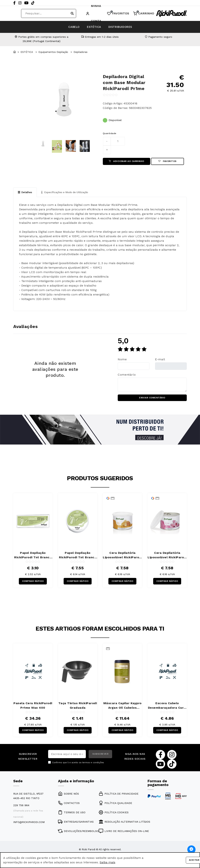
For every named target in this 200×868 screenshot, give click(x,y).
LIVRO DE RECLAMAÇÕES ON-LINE (124, 835)
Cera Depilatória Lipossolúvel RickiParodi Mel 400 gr (122, 557)
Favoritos (167, 162)
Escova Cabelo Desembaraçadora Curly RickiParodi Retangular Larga (167, 709)
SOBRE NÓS (68, 797)
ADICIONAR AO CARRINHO (126, 162)
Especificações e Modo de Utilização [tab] (67, 193)
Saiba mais (107, 862)
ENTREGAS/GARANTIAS (76, 825)
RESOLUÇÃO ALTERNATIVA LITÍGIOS (124, 825)
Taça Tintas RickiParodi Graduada (78, 708)
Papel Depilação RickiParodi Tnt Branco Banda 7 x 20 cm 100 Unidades (33, 557)
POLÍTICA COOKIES (114, 816)
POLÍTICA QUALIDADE (115, 807)
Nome (122, 360)
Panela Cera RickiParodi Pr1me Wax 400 (33, 708)
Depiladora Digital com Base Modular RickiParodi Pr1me (124, 83)
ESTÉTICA (93, 27)
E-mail (160, 360)
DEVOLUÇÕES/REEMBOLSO (78, 835)
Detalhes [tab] (25, 193)
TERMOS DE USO (72, 816)
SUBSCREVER (100, 758)
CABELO (66, 27)
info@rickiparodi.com (29, 826)
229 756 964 (21, 809)
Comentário (127, 376)
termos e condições (93, 766)
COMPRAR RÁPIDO (33, 584)
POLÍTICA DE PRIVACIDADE (119, 797)
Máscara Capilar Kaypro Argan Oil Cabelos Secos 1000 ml (122, 709)
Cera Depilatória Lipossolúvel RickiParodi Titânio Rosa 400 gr (167, 557)
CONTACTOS (69, 807)
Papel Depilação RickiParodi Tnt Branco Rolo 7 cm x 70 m (78, 557)
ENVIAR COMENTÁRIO (152, 399)
